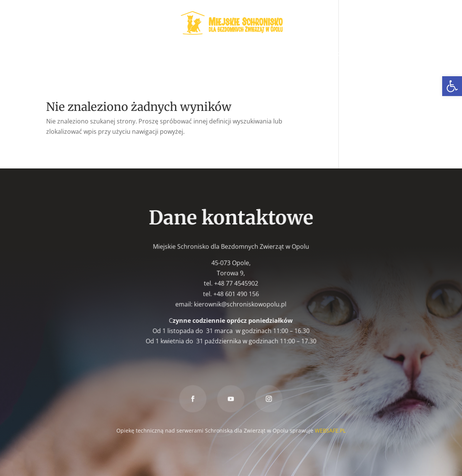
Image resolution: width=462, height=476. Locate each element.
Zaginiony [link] (267, 54)
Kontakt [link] (253, 68)
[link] (452, 86)
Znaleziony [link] (309, 54)
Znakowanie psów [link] (363, 54)
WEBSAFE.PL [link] (330, 430)
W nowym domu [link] (218, 54)
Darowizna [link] (213, 68)
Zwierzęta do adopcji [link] (95, 54)
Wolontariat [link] (164, 54)
